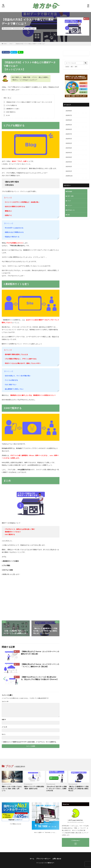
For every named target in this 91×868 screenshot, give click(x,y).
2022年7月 (69, 134)
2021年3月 (69, 162)
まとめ (7, 115)
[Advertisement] (30, 598)
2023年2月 (69, 129)
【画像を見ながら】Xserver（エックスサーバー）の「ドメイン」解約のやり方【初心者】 (40, 665)
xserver (67, 67)
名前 (4, 720)
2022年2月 (69, 143)
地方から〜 (51, 863)
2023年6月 (69, 120)
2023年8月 (69, 111)
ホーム (32, 859)
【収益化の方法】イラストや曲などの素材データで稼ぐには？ (30, 44)
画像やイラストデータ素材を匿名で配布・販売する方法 (34, 788)
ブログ (26, 28)
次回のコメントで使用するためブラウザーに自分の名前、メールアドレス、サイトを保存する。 (30, 742)
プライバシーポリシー (43, 859)
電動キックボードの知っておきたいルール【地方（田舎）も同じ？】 (12, 788)
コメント (5, 701)
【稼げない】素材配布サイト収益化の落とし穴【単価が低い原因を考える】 (78, 788)
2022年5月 (69, 139)
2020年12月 (69, 176)
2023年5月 (69, 125)
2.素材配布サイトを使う (11, 109)
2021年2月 (69, 166)
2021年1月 (69, 171)
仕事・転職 (70, 196)
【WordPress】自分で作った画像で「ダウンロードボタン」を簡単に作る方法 (56, 788)
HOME (5, 44)
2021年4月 (69, 157)
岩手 (76, 67)
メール (4, 727)
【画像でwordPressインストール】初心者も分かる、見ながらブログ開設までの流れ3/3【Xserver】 (40, 678)
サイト (4, 734)
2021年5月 (69, 153)
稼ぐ (31, 28)
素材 (34, 28)
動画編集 (70, 191)
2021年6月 (69, 148)
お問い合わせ (57, 859)
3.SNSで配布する (9, 112)
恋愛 (68, 215)
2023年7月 (69, 115)
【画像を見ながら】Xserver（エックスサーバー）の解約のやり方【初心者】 (40, 653)
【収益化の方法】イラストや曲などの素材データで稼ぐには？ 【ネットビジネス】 (28, 102)
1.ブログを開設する (10, 105)
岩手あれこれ (71, 210)
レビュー (70, 205)
